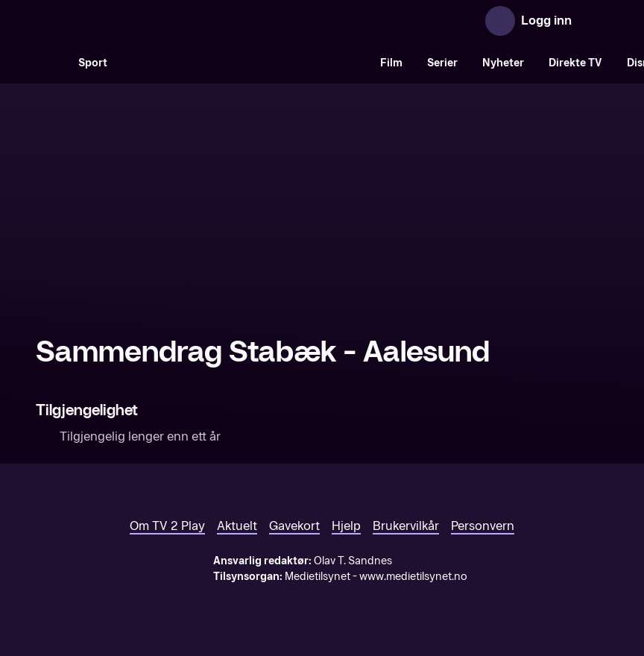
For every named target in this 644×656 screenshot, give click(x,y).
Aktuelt (237, 526)
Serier (442, 63)
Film (391, 63)
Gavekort (294, 526)
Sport (93, 63)
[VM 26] (244, 63)
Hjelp (346, 526)
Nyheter (503, 63)
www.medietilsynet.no (413, 577)
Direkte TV (575, 63)
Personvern (483, 526)
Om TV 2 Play (167, 526)
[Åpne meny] (593, 21)
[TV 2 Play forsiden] (148, 21)
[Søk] (51, 63)
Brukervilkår (406, 526)
